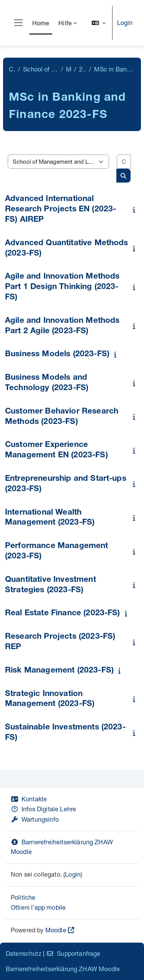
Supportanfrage (73, 953)
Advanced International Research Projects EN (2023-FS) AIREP (60, 210)
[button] (99, 23)
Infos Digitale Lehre (43, 809)
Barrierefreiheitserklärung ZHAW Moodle (63, 969)
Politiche (23, 897)
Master (69, 69)
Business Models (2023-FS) (57, 355)
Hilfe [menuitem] (65, 23)
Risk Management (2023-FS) (59, 671)
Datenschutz (24, 953)
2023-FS (83, 69)
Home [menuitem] (41, 23)
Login (125, 22)
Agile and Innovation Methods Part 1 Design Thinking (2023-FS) (62, 287)
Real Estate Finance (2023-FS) (63, 614)
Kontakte (29, 799)
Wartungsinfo (35, 819)
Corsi (12, 69)
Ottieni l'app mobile (38, 907)
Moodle (56, 930)
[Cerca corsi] (124, 162)
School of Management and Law (40, 69)
